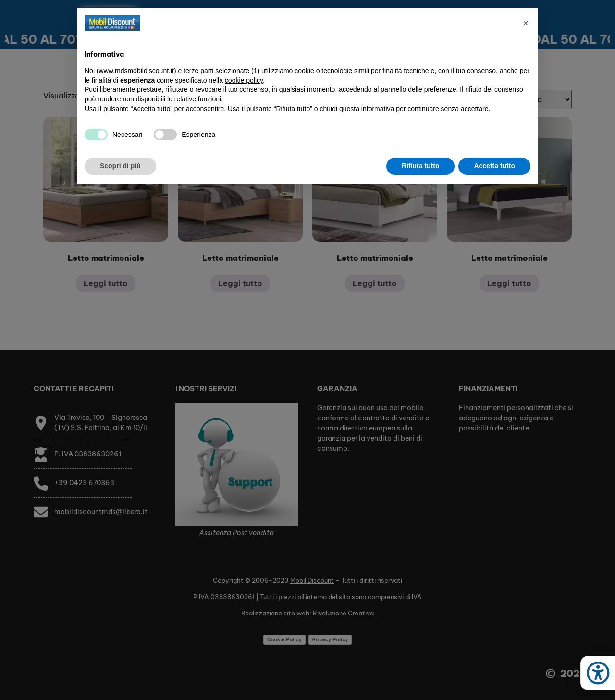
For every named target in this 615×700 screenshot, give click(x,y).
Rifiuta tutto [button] (421, 166)
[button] (526, 23)
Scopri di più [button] (120, 166)
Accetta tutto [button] (494, 166)
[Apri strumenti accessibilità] (598, 673)
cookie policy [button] (244, 80)
